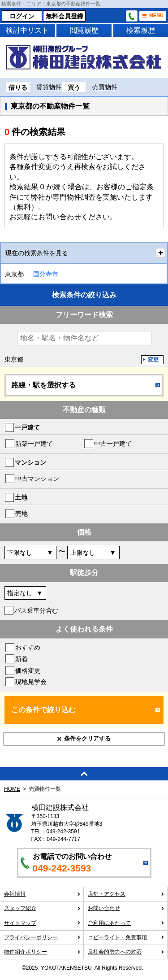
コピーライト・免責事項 (126, 937)
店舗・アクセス (126, 894)
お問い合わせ (126, 908)
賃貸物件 (49, 87)
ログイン (22, 16)
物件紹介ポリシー (42, 952)
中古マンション (37, 479)
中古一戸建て (113, 444)
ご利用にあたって (126, 923)
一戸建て (27, 427)
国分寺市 (46, 274)
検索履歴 (141, 30)
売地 (22, 514)
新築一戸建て (34, 444)
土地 (21, 497)
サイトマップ (42, 923)
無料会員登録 (65, 16)
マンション (30, 462)
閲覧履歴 (84, 30)
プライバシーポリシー (42, 937)
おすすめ (28, 647)
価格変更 (28, 671)
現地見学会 (31, 682)
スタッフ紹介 (42, 908)
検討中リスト (27, 30)
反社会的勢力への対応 (126, 952)
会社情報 (42, 894)
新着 (22, 659)
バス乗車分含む (36, 610)
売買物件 (105, 87)
